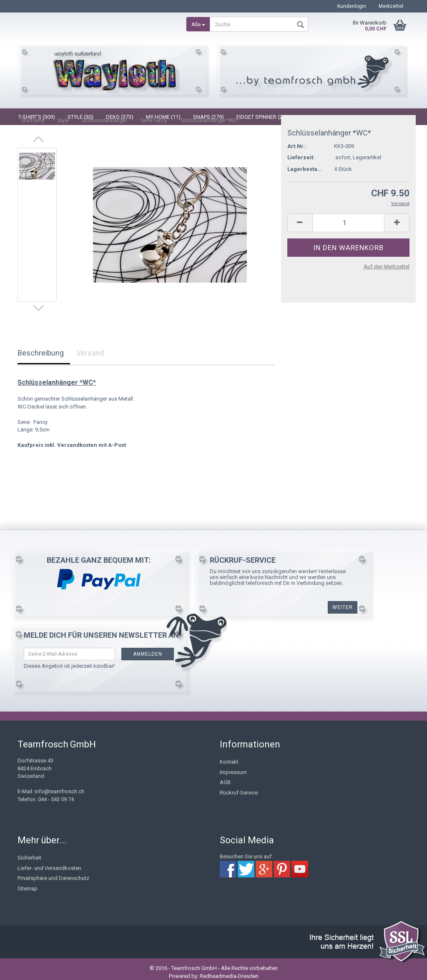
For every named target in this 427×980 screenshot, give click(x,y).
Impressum (233, 772)
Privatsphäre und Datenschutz (53, 878)
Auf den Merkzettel (387, 267)
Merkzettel (391, 6)
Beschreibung (41, 353)
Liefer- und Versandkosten (49, 868)
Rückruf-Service (239, 793)
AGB (225, 782)
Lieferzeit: (301, 157)
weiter (343, 607)
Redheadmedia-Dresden (229, 976)
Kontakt (229, 762)
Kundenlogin (352, 6)
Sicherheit (29, 858)
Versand (90, 353)
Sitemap (28, 889)
